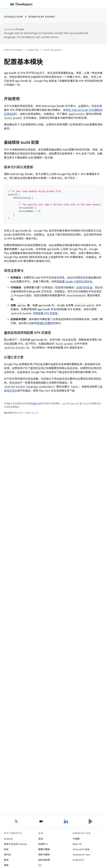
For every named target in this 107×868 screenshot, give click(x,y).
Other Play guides (42, 17)
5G (40, 865)
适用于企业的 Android (15, 844)
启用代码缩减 (84, 288)
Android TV (78, 860)
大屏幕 (76, 839)
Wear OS (77, 844)
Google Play (13, 17)
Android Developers (13, 50)
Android (8, 839)
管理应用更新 (45, 323)
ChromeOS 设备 (81, 849)
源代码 (7, 855)
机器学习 (43, 844)
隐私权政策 (44, 860)
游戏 (41, 839)
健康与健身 (44, 849)
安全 (6, 849)
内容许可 (36, 404)
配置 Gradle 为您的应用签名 (76, 282)
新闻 (6, 860)
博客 (6, 865)
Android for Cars (81, 855)
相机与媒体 (44, 855)
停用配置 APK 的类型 (45, 313)
